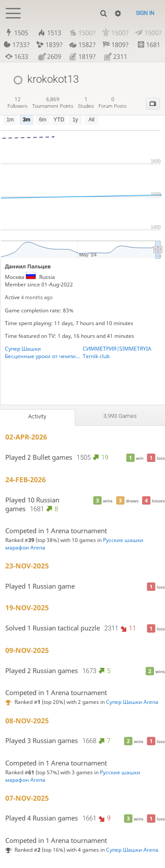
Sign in (145, 13)
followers (18, 103)
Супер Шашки (23, 349)
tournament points (53, 103)
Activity (37, 416)
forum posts (113, 103)
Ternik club (96, 356)
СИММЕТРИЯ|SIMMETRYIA (117, 349)
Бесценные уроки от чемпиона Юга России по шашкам (44, 356)
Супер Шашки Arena (132, 702)
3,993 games (120, 416)
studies (86, 103)
